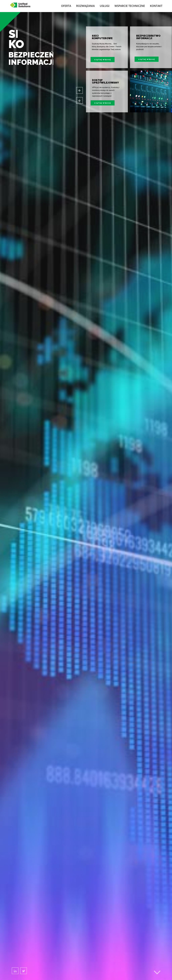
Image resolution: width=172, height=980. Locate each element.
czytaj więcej (103, 103)
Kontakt (156, 6)
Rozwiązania (85, 6)
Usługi (105, 6)
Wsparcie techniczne (130, 6)
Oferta (66, 6)
